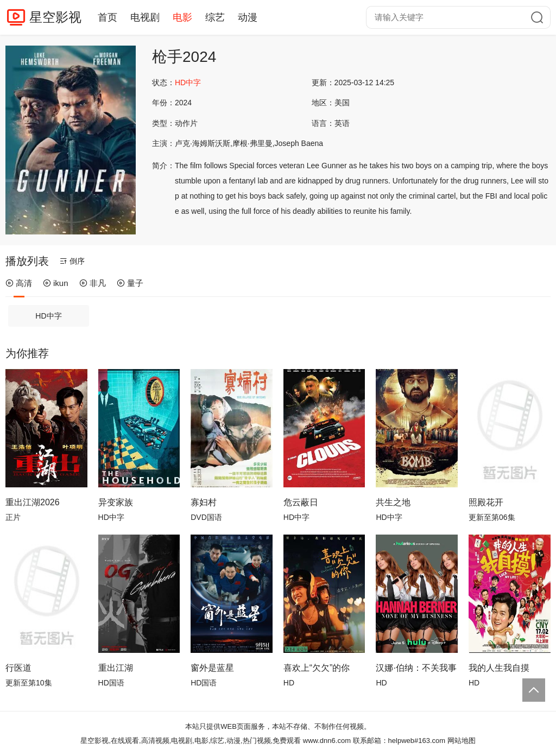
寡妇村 (204, 502)
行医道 (18, 668)
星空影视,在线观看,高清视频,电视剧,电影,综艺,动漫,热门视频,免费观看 (191, 741)
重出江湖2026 (33, 502)
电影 (182, 17)
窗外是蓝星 (212, 668)
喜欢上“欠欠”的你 (317, 668)
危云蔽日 (301, 502)
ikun (56, 283)
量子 (130, 283)
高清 (19, 283)
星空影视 (55, 17)
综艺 (215, 17)
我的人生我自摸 (499, 668)
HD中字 (48, 316)
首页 (108, 17)
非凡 (93, 283)
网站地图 (462, 741)
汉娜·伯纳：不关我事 (416, 668)
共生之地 (393, 502)
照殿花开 (486, 502)
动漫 (248, 17)
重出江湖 (116, 668)
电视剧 (145, 17)
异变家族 (116, 502)
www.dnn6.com (327, 741)
